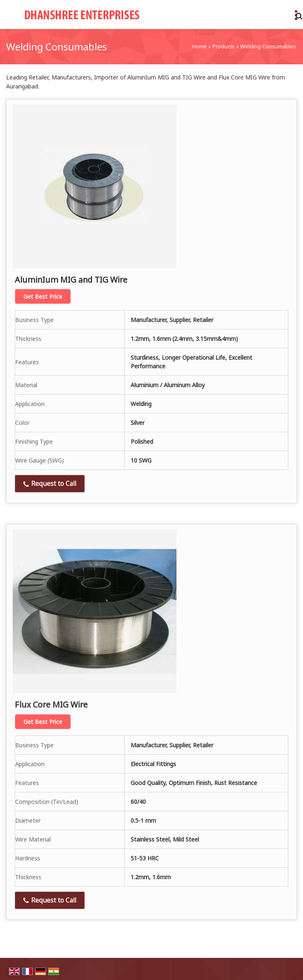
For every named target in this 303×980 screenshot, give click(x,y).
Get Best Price (43, 296)
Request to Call (50, 484)
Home (199, 47)
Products (224, 47)
